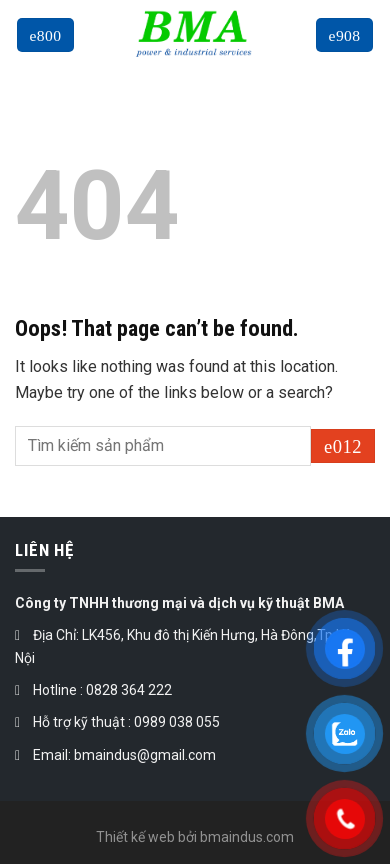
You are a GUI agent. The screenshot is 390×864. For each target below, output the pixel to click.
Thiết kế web (135, 837)
